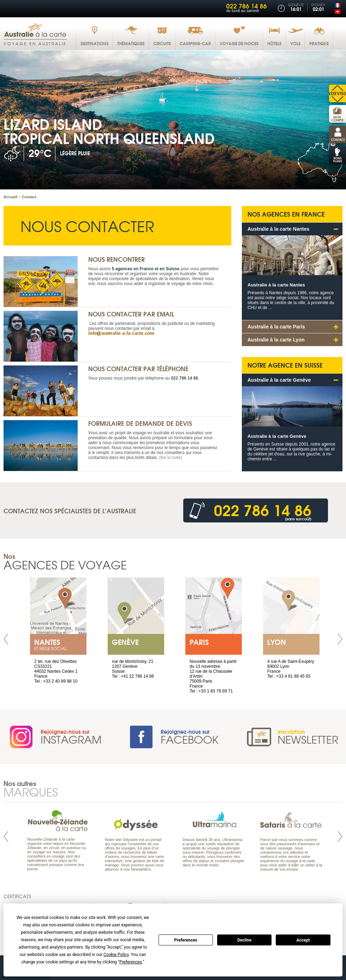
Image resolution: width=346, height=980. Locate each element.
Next (340, 639)
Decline (244, 940)
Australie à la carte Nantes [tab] (278, 229)
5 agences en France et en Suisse (146, 269)
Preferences (186, 940)
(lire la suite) (171, 458)
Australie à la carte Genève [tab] (279, 380)
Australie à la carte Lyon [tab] (276, 340)
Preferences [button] (131, 962)
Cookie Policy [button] (116, 955)
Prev (6, 639)
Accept (303, 940)
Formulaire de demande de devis (140, 423)
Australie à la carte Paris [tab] (276, 327)
